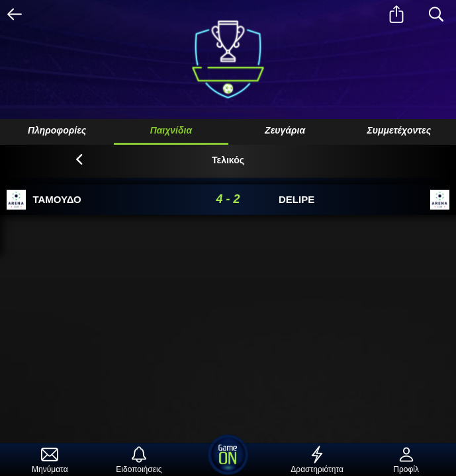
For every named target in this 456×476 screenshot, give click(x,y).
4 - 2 (228, 199)
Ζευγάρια (285, 130)
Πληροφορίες (57, 130)
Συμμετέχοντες (399, 130)
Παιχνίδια (171, 130)
